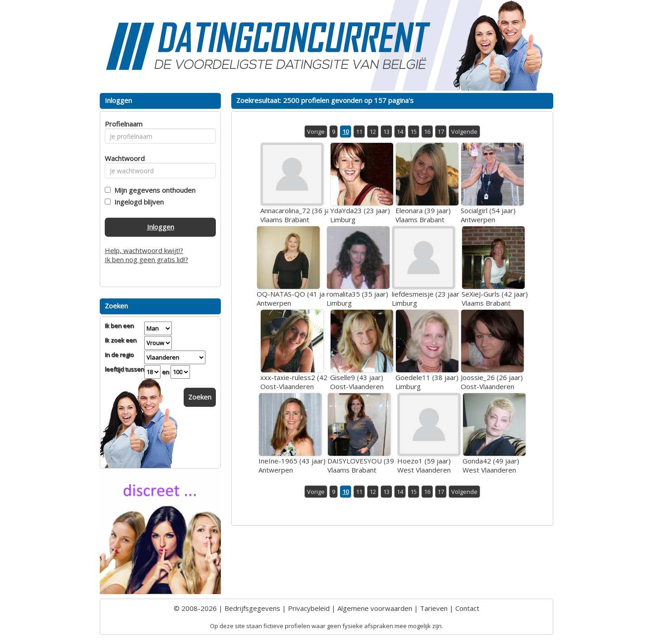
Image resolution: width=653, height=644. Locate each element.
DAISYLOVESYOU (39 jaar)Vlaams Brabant (369, 465)
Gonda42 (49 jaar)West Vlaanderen (491, 465)
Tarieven (434, 608)
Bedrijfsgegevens (252, 608)
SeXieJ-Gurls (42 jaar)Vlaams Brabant (495, 298)
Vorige (316, 132)
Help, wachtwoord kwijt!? (144, 250)
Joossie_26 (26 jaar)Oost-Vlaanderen (492, 382)
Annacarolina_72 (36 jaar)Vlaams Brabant (299, 215)
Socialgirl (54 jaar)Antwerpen (488, 215)
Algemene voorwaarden (375, 608)
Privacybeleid (309, 608)
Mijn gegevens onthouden (153, 190)
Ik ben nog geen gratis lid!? (146, 259)
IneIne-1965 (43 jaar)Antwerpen (292, 465)
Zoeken (200, 397)
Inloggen (161, 227)
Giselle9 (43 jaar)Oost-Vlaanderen (357, 382)
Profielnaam (122, 124)
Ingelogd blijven (137, 202)
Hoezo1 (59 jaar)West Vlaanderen (424, 465)
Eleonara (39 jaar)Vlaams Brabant (423, 215)
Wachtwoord (122, 158)
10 (346, 132)
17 (441, 132)
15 (414, 132)
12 (373, 132)
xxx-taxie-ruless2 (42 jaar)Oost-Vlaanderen (302, 382)
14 (400, 132)
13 (386, 132)
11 (359, 132)
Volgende (464, 132)
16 (427, 132)
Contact (467, 608)
